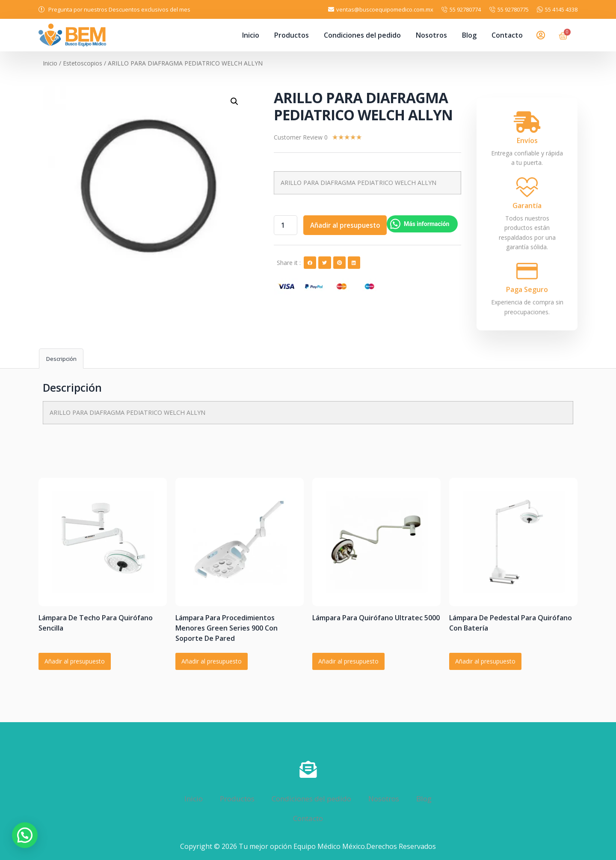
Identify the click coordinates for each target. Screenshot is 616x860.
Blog (469, 35)
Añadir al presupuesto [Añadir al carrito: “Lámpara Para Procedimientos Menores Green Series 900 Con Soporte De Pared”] (212, 661)
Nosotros (431, 35)
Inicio (251, 35)
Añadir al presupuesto (348, 225)
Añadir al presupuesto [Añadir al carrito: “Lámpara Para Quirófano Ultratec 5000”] (348, 661)
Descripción (61, 359)
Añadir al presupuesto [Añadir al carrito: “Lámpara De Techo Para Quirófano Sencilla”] (75, 661)
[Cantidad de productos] (286, 225)
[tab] (61, 359)
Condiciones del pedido (362, 35)
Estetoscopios (83, 63)
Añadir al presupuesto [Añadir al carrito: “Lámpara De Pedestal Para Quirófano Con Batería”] (485, 661)
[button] (310, 263)
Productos (292, 35)
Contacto (507, 35)
